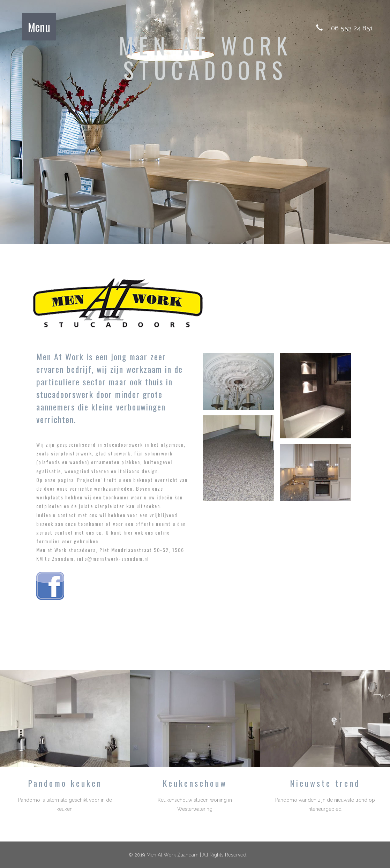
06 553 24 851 (352, 28)
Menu (39, 27)
